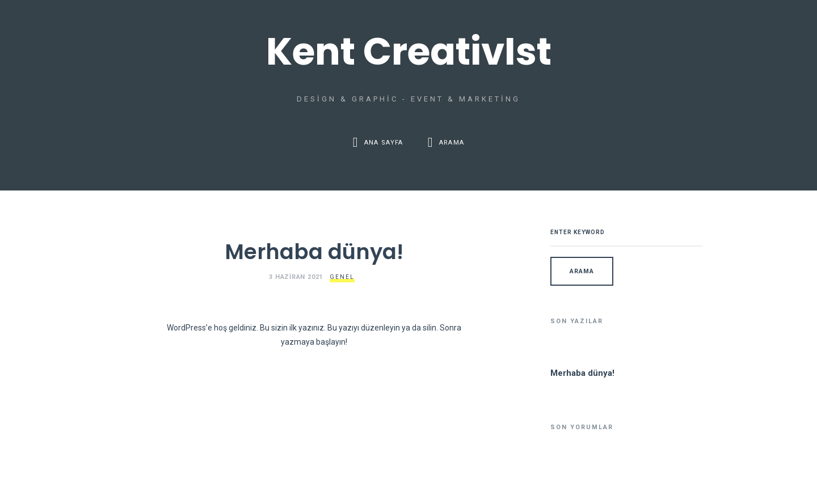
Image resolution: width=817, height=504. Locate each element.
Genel (342, 277)
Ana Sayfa (384, 143)
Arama (452, 143)
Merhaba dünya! (314, 252)
